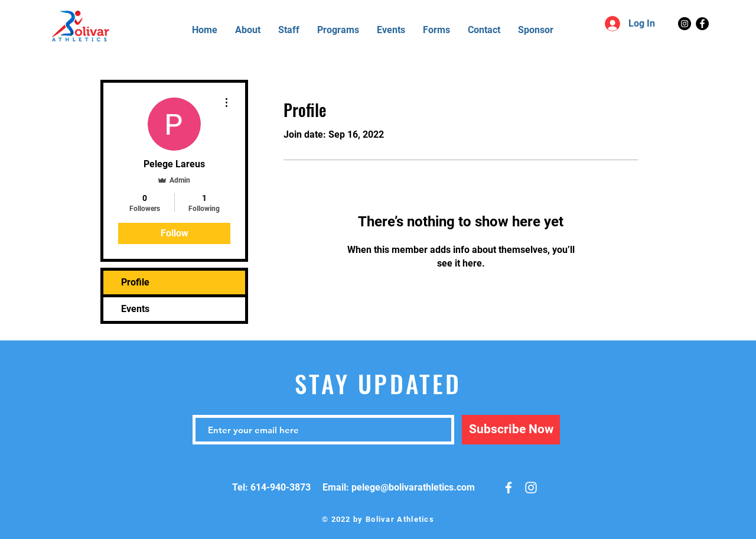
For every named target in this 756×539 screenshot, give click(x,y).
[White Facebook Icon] (509, 488)
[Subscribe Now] (511, 430)
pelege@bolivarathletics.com (413, 487)
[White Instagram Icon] (531, 488)
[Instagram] (685, 24)
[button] (436, 30)
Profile (135, 282)
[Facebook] (702, 24)
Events (135, 309)
